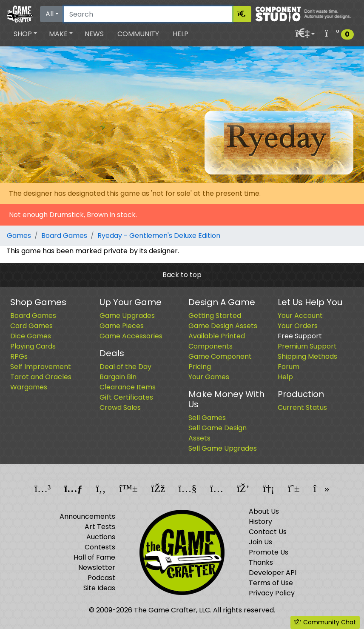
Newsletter (97, 568)
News (94, 34)
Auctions (101, 537)
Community (138, 34)
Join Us (260, 542)
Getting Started (215, 316)
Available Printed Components (217, 341)
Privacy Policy (272, 593)
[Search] (148, 14)
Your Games (209, 377)
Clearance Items (128, 387)
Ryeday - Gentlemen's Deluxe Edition (159, 236)
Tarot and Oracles (41, 377)
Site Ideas (99, 588)
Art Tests (100, 527)
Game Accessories (131, 336)
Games (19, 236)
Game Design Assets (223, 326)
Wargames (29, 387)
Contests (100, 547)
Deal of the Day (125, 367)
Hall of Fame (94, 557)
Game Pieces (122, 326)
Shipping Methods (307, 356)
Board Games (64, 236)
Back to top (182, 275)
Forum (289, 367)
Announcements (87, 516)
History (260, 522)
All (50, 14)
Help (181, 34)
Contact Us (268, 532)
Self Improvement (41, 367)
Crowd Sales (120, 407)
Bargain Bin (118, 377)
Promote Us (269, 552)
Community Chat (325, 622)
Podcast (101, 578)
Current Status (302, 407)
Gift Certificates (126, 397)
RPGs (19, 356)
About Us (264, 511)
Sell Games (207, 418)
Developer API (273, 573)
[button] (25, 34)
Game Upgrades (127, 316)
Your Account (300, 316)
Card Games (31, 326)
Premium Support (307, 346)
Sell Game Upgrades (223, 448)
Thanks (261, 562)
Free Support (300, 336)
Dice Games (31, 336)
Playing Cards (33, 346)
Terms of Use (271, 583)
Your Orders (298, 326)
